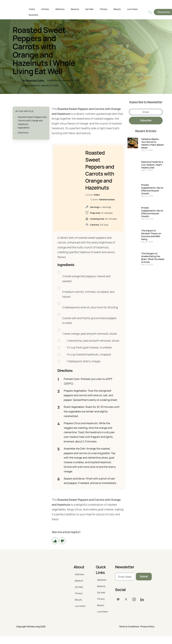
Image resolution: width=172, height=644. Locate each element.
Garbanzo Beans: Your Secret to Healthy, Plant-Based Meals (152, 143)
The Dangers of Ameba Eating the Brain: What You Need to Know (153, 258)
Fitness (104, 9)
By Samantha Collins (33, 80)
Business (33, 15)
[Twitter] (126, 599)
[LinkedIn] (142, 599)
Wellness (60, 9)
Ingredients (24, 128)
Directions (23, 133)
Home (32, 9)
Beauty (117, 9)
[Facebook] (118, 599)
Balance (75, 9)
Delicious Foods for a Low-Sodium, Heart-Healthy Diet (152, 165)
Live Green (132, 9)
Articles (45, 9)
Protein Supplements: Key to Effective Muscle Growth (152, 189)
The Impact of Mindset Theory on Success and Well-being (151, 235)
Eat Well (89, 9)
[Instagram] (134, 599)
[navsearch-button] (150, 12)
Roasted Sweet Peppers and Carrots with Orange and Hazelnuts (32, 121)
